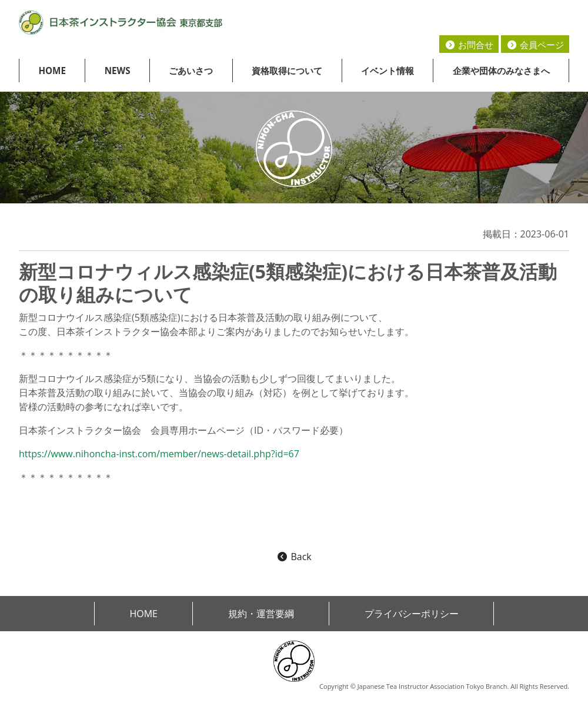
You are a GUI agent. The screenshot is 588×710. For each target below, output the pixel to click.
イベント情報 (387, 71)
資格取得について (287, 71)
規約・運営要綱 (261, 614)
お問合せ (469, 45)
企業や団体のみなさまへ (501, 71)
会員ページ (535, 45)
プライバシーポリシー (412, 614)
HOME (52, 71)
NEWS (118, 71)
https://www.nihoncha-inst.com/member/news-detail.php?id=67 (159, 454)
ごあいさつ (191, 71)
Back (294, 557)
